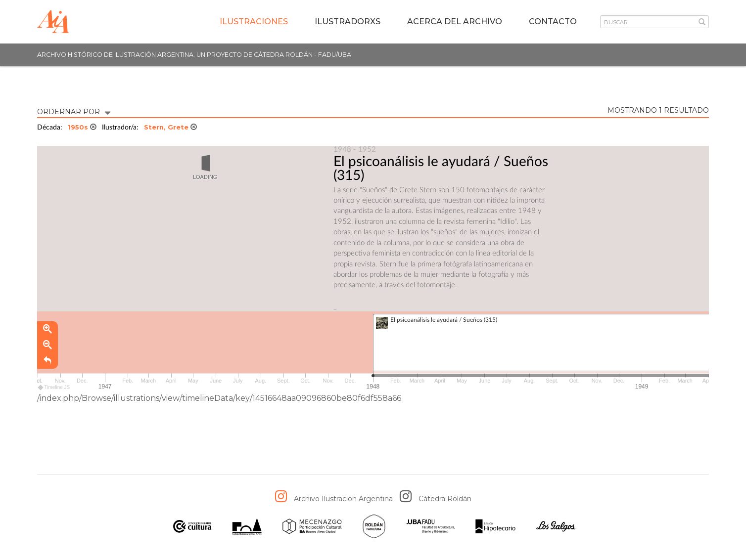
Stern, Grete (170, 127)
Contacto (553, 22)
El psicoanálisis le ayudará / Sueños (441, 162)
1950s (82, 127)
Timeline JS (54, 388)
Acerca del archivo (455, 22)
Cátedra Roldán (445, 499)
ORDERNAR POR (74, 111)
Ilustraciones (254, 22)
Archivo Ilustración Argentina (343, 499)
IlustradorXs (348, 22)
